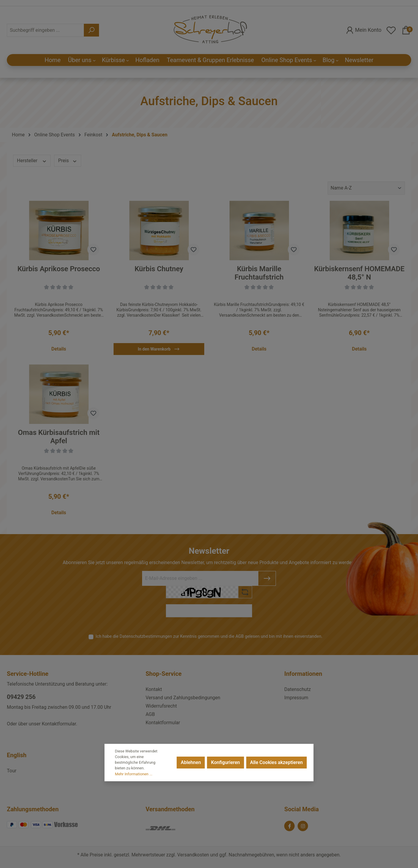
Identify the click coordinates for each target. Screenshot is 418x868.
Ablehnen (191, 762)
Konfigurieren (225, 762)
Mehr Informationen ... (134, 774)
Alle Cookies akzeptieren (276, 762)
